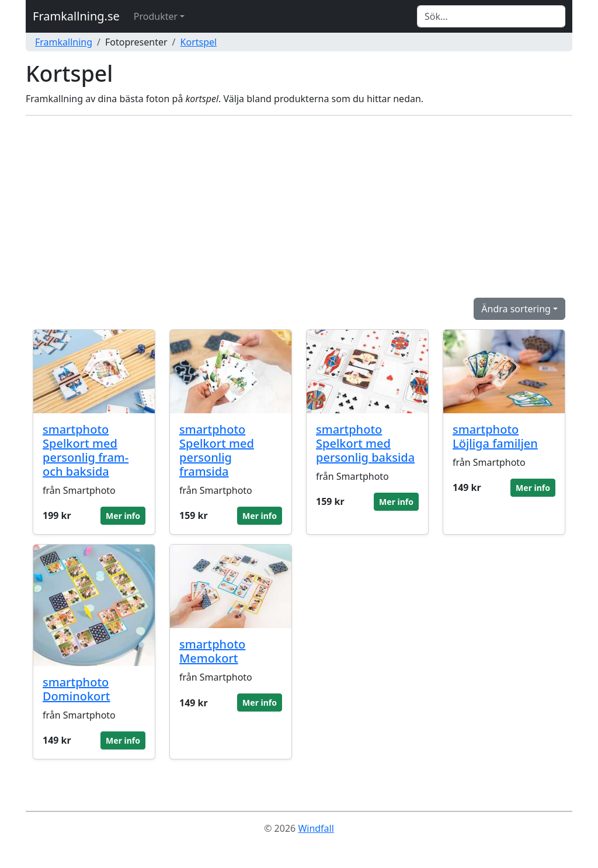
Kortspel (199, 42)
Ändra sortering (516, 309)
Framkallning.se (76, 16)
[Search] (491, 16)
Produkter (156, 16)
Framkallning (64, 42)
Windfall (316, 828)
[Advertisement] (299, 207)
